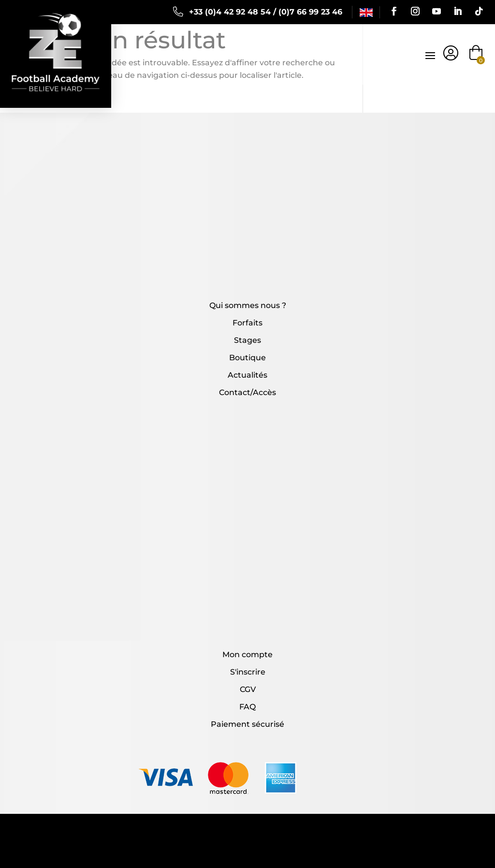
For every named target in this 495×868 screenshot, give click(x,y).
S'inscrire (248, 672)
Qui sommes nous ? (248, 305)
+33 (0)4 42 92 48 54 (230, 12)
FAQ (247, 707)
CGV (248, 689)
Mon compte (247, 655)
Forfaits (247, 323)
